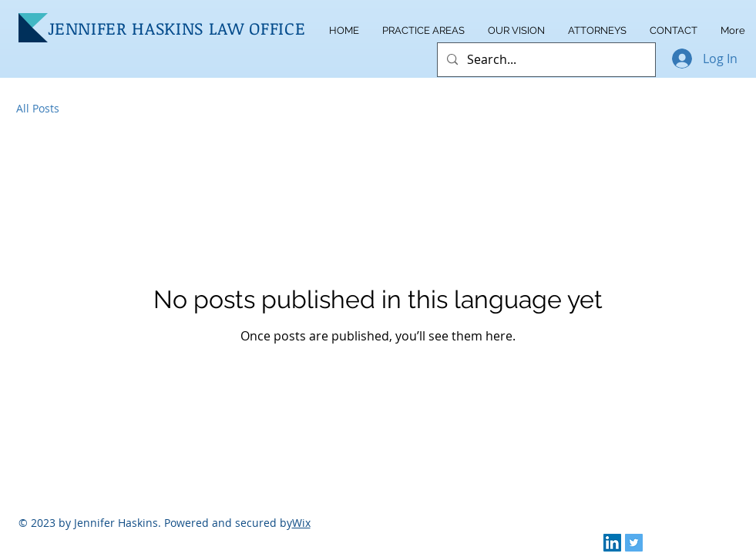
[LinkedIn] (612, 543)
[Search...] (545, 60)
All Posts (38, 108)
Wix (301, 523)
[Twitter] (634, 543)
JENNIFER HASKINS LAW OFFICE (177, 28)
